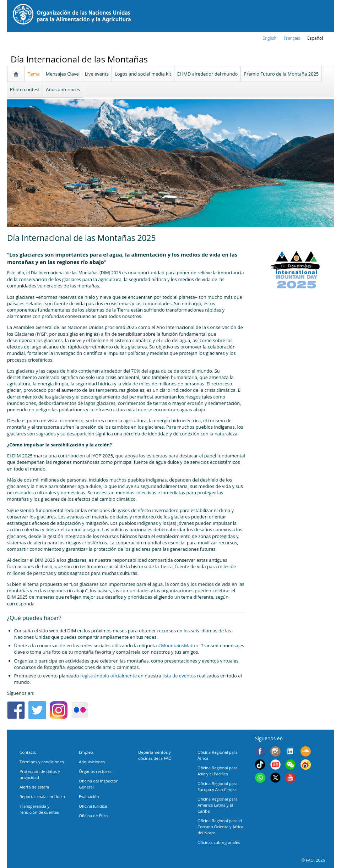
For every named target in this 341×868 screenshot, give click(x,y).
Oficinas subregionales (219, 842)
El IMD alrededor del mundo (208, 74)
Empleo (86, 752)
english (270, 38)
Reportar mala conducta (42, 796)
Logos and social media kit (143, 74)
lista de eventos (179, 676)
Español (315, 38)
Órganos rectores (95, 771)
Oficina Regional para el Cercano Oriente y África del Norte (220, 827)
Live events (97, 74)
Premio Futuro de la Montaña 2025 (281, 74)
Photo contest (25, 89)
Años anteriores (63, 89)
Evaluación (89, 796)
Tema (34, 74)
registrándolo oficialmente (109, 676)
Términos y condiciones (42, 762)
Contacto (28, 752)
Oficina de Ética (93, 816)
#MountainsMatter (178, 645)
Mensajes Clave (62, 74)
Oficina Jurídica (93, 806)
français (292, 38)
